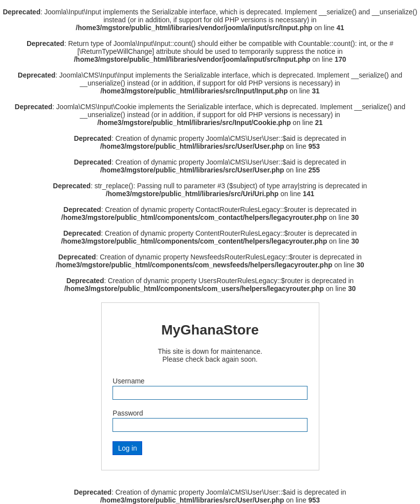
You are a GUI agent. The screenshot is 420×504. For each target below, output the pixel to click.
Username (129, 381)
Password (128, 413)
